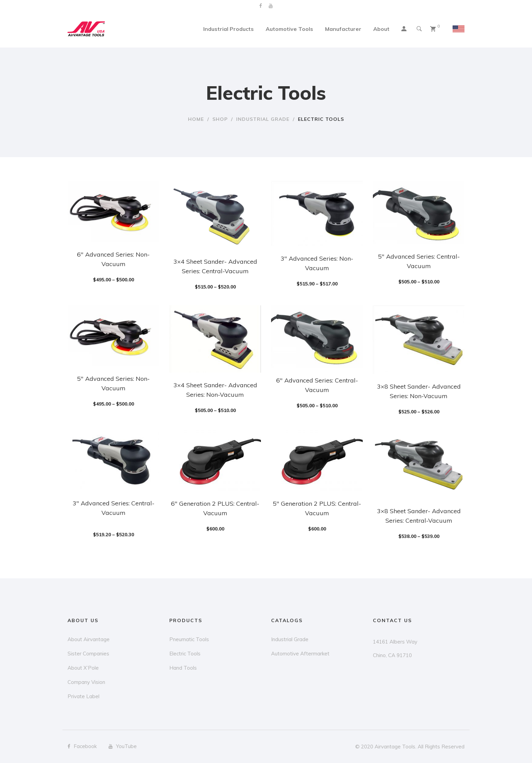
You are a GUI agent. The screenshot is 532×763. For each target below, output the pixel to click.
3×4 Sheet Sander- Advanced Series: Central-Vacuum (215, 266)
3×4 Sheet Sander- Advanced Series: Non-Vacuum (215, 390)
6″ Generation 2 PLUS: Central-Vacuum (215, 508)
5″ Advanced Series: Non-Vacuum (113, 383)
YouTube (271, 6)
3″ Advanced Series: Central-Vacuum (113, 508)
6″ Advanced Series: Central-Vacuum (317, 385)
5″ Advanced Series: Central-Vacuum (419, 261)
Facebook (261, 6)
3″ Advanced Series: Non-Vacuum (317, 263)
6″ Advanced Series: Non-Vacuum (113, 259)
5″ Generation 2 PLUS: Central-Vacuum (317, 508)
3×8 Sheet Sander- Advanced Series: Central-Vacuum (419, 516)
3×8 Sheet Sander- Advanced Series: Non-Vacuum (419, 391)
